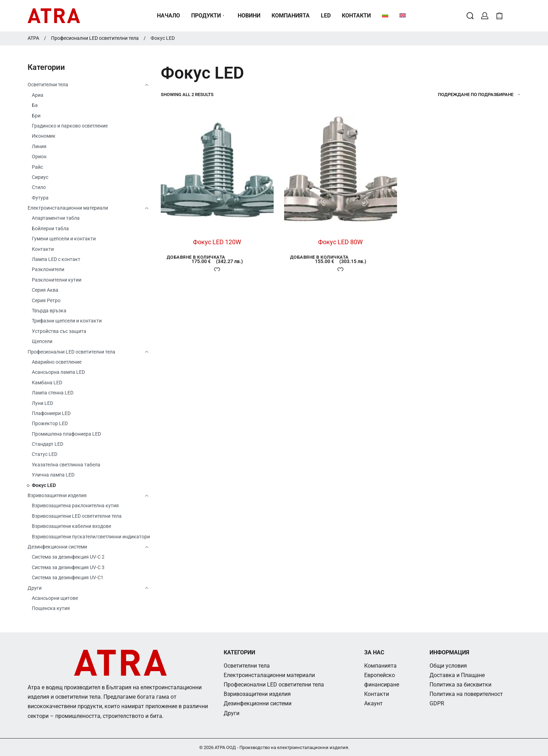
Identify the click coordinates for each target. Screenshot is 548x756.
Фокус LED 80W (340, 242)
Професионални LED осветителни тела (95, 38)
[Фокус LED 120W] (217, 171)
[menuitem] (385, 16)
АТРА (33, 38)
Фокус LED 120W (217, 242)
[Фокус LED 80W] (341, 171)
